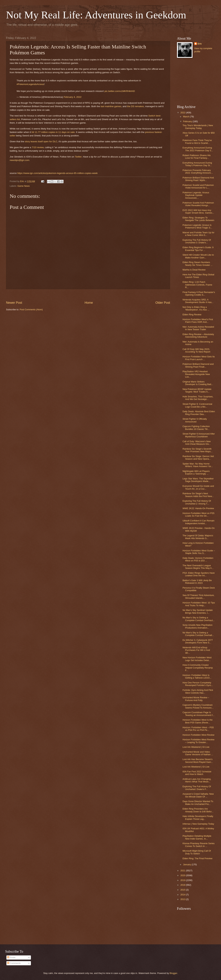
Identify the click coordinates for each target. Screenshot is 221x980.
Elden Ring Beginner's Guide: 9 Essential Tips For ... (198, 249)
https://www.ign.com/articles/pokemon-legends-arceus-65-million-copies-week (57, 173)
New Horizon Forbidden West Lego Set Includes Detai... (197, 659)
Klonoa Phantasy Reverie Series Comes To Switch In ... (198, 845)
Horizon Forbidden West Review (198, 735)
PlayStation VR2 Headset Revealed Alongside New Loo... (196, 374)
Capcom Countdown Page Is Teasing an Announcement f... (198, 714)
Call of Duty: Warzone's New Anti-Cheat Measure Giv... (197, 443)
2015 (183, 890)
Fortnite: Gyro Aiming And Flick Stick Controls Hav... (198, 691)
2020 (183, 875)
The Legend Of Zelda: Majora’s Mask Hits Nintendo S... (198, 537)
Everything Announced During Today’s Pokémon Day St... (197, 164)
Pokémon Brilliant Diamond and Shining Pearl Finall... (198, 365)
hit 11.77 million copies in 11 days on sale (53, 132)
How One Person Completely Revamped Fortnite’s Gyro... (198, 684)
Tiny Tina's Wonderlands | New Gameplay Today (198, 127)
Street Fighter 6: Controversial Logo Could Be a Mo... (197, 405)
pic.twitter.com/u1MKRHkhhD (120, 91)
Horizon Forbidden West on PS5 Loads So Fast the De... (198, 514)
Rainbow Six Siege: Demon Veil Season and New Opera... (198, 458)
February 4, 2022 (73, 97)
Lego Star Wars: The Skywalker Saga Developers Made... (198, 480)
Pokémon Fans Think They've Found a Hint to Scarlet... (197, 142)
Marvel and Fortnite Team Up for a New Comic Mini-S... (198, 234)
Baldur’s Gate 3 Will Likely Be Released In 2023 (197, 582)
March (186, 117)
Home (89, 303)
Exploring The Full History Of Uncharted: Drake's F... (197, 788)
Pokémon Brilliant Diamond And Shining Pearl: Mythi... (198, 179)
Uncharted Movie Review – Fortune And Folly (196, 699)
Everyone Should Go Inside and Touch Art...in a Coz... (198, 487)
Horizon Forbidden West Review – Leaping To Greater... (198, 741)
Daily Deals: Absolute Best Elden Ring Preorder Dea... (199, 413)
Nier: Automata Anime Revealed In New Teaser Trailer (198, 328)
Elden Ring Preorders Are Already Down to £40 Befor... (198, 810)
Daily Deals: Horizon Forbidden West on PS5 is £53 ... (198, 559)
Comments (14, 963)
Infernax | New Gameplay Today (198, 824)
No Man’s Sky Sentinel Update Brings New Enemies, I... (198, 611)
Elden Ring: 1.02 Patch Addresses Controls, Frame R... (197, 285)
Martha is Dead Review (194, 270)
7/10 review (38, 147)
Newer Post (14, 303)
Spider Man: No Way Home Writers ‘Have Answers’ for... (198, 465)
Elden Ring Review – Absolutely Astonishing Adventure (198, 336)
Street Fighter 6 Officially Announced (195, 420)
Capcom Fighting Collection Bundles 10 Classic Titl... (196, 428)
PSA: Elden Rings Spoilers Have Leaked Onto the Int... (199, 574)
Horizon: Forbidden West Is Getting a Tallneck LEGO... (197, 676)
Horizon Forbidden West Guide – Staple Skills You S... (199, 552)
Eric (200, 44)
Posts (11, 957)
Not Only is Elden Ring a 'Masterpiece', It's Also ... (196, 308)
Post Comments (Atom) (31, 310)
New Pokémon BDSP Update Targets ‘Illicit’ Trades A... (197, 390)
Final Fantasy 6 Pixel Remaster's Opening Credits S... (199, 293)
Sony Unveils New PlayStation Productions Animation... (197, 626)
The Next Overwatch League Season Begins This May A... (198, 567)
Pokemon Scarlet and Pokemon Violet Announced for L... (198, 186)
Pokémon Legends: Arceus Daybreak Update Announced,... (196, 195)
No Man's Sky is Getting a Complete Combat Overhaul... (198, 619)
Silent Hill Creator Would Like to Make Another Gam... (198, 256)
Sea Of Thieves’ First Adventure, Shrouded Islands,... (198, 597)
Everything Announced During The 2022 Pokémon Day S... (198, 149)
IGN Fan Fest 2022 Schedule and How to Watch (197, 773)
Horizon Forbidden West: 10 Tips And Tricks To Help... (199, 604)
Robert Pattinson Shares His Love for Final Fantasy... (196, 157)
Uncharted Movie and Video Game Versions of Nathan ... (198, 753)
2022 (183, 113)
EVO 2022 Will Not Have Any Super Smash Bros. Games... (198, 211)
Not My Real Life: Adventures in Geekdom (96, 15)
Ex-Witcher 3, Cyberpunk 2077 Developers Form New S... (198, 641)
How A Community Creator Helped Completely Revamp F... (198, 668)
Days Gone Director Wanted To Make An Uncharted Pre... (198, 803)
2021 (183, 871)
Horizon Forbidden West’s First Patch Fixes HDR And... (198, 321)
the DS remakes (135, 106)
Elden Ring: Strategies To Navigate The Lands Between (198, 219)
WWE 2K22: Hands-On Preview (198, 508)
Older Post (163, 303)
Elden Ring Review (192, 315)
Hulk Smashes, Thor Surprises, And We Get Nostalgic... (198, 398)
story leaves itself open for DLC (41, 141)
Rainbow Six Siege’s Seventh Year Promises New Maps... (197, 450)
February (188, 121)
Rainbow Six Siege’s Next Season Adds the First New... (198, 495)
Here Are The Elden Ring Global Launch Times (198, 276)
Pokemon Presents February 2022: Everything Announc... (198, 171)
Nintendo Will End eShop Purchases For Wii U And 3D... (196, 650)
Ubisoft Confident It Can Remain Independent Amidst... (198, 522)
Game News (24, 186)
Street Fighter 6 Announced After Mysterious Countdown (199, 435)
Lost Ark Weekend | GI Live (196, 747)
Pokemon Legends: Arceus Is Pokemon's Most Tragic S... (197, 226)
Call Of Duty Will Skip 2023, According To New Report (196, 350)
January (187, 864)
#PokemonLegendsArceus (30, 84)
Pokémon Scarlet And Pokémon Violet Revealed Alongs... (198, 204)
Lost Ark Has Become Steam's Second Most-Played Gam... (198, 761)
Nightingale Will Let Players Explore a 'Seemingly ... (196, 472)
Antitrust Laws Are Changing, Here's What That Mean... (197, 780)
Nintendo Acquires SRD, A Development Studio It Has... (198, 301)
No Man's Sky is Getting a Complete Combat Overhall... (198, 634)
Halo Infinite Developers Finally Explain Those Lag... (198, 818)
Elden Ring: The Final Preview (197, 858)
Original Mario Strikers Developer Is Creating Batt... (198, 383)
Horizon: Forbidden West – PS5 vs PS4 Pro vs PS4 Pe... (198, 729)
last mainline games (111, 106)
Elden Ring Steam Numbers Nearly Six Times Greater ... (197, 264)
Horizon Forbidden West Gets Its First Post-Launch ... (199, 358)
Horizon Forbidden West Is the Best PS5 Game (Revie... (198, 721)
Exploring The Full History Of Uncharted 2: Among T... (197, 502)
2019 (183, 880)
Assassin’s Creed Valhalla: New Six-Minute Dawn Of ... (198, 795)
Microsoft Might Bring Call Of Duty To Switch (197, 852)
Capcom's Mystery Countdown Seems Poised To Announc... (198, 706)
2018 (183, 885)
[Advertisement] (194, 82)
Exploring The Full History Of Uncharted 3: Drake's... (197, 241)
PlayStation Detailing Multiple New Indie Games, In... (197, 837)
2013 (183, 899)
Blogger (173, 973)
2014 (183, 895)
